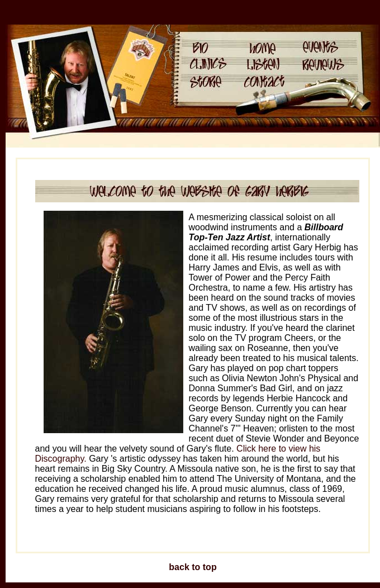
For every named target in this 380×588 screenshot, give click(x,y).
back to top (193, 567)
